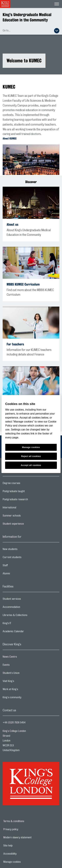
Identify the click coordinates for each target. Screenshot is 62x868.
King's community (25, 698)
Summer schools (25, 516)
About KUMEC (10, 139)
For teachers (15, 344)
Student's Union (24, 674)
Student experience (26, 525)
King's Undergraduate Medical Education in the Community (27, 17)
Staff (18, 566)
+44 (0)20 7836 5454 (14, 723)
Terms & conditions (25, 821)
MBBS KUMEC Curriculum (23, 284)
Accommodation (25, 608)
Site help (19, 846)
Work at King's (23, 690)
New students (23, 550)
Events (19, 666)
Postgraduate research (28, 500)
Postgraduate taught (27, 492)
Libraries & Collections (28, 616)
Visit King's (21, 682)
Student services (25, 600)
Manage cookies (23, 862)
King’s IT (20, 624)
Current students (25, 558)
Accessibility (21, 854)
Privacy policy (22, 829)
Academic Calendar (26, 632)
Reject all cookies (31, 456)
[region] (31, 434)
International (23, 508)
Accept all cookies (31, 465)
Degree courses (25, 484)
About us (12, 224)
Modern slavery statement (29, 837)
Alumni (19, 574)
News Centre (23, 658)
